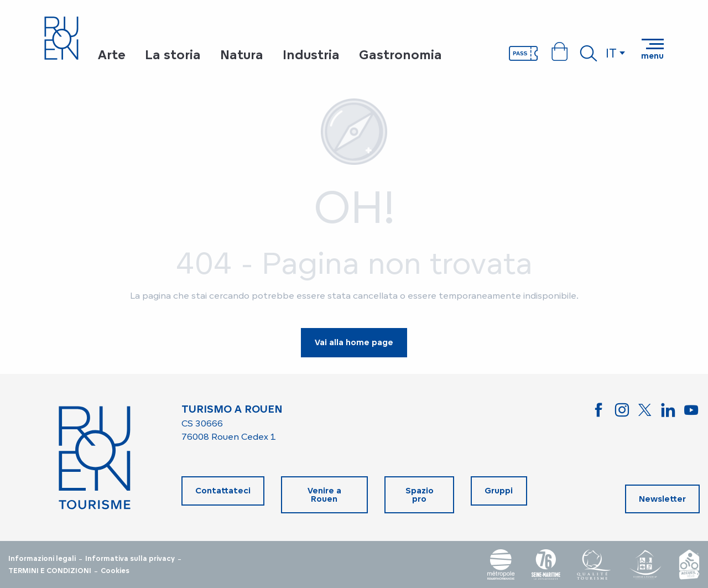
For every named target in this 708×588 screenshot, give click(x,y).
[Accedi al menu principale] (652, 49)
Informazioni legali (42, 559)
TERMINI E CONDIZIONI (50, 571)
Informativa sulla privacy (130, 559)
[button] (589, 53)
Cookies (115, 571)
